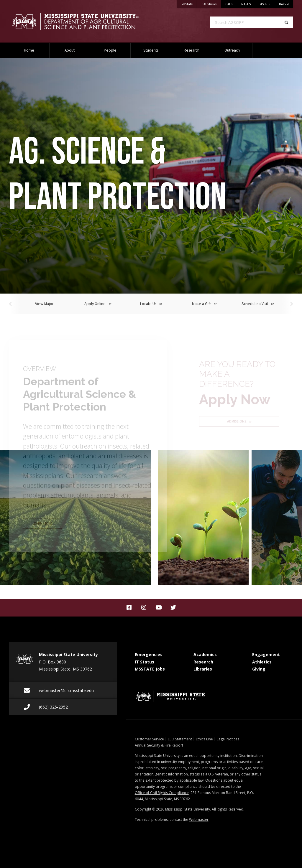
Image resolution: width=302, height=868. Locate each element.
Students (151, 50)
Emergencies (149, 654)
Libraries (203, 669)
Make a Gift (204, 304)
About (70, 50)
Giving (259, 669)
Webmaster (199, 820)
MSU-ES (265, 4)
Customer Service (149, 739)
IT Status (145, 662)
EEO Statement (180, 739)
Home (29, 50)
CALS (229, 4)
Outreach (232, 50)
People (110, 50)
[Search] (287, 22)
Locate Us (151, 304)
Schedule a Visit (258, 304)
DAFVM (284, 4)
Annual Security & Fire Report (159, 745)
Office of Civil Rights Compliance (162, 793)
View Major (44, 304)
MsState (189, 3)
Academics (205, 654)
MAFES (246, 4)
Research (192, 50)
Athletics (262, 662)
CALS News (211, 3)
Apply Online (98, 304)
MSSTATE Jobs (150, 669)
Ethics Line (204, 739)
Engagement (266, 654)
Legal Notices (228, 739)
